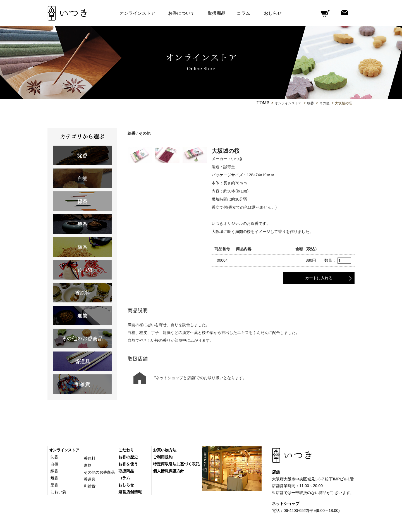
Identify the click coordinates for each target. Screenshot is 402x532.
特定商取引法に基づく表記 (176, 464)
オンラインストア (288, 103)
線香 (310, 103)
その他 (324, 103)
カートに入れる (319, 278)
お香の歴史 (128, 457)
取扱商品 (217, 13)
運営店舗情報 (130, 492)
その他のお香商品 (99, 472)
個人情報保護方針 (168, 471)
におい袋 (58, 492)
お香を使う (128, 464)
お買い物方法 (165, 450)
